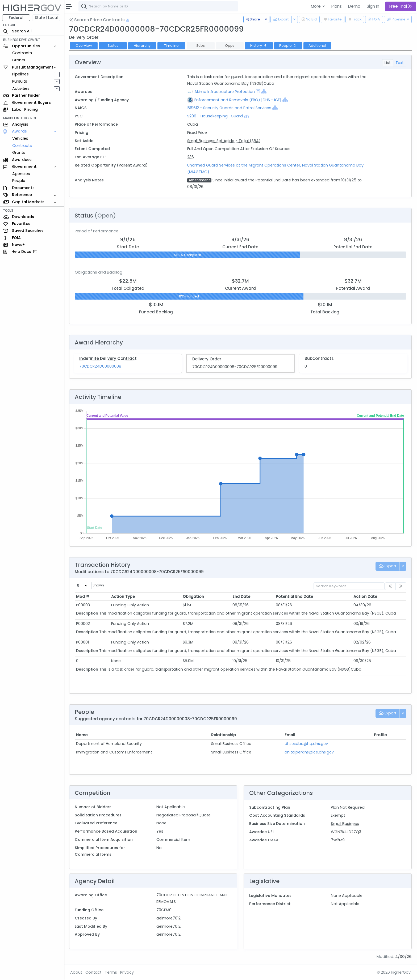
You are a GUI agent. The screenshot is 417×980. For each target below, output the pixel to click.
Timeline (171, 46)
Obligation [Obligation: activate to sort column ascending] (193, 596)
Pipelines (20, 74)
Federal (16, 18)
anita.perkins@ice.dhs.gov (309, 752)
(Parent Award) (132, 165)
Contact (93, 972)
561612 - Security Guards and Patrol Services (230, 108)
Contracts (22, 53)
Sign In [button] (373, 6)
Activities (21, 88)
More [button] (316, 6)
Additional (317, 46)
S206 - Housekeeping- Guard (215, 116)
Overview (84, 46)
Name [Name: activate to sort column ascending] (82, 735)
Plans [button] (337, 6)
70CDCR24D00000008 (100, 366)
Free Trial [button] (401, 6)
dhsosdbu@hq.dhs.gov (306, 744)
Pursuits (20, 81)
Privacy (127, 972)
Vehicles (20, 138)
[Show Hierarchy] (264, 91)
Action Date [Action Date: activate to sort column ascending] (365, 596)
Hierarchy (142, 46)
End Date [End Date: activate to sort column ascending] (241, 596)
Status (113, 46)
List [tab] (388, 63)
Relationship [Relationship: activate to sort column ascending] (224, 735)
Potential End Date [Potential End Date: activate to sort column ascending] (294, 596)
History (259, 46)
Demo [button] (354, 6)
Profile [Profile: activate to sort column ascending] (380, 735)
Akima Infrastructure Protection (225, 92)
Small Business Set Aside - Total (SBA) (224, 141)
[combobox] (158, 6)
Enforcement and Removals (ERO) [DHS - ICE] (238, 100)
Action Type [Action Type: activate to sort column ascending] (123, 596)
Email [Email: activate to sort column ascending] (290, 735)
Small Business (345, 824)
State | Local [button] (46, 18)
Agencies (21, 174)
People (19, 181)
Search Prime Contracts (97, 20)
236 (191, 157)
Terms (111, 972)
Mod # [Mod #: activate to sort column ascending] (83, 596)
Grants (19, 60)
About (76, 972)
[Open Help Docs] (128, 20)
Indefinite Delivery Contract (108, 358)
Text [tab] (400, 63)
